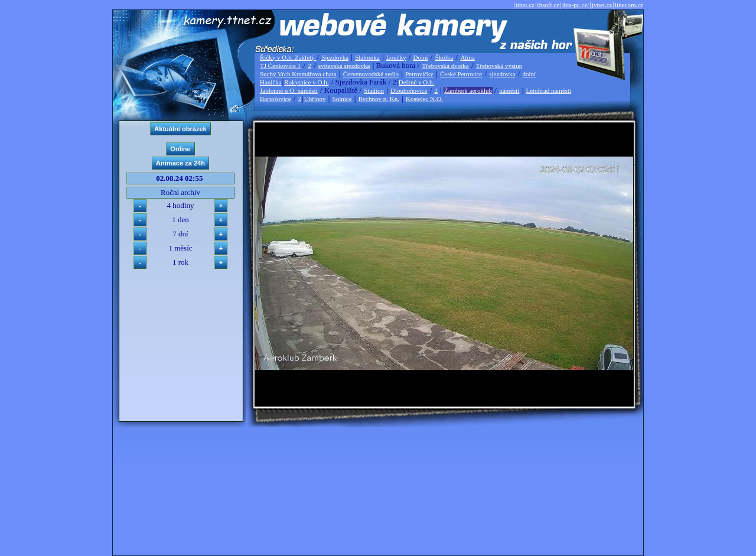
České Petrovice (461, 74)
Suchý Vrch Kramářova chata (298, 74)
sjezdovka (502, 74)
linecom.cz (629, 5)
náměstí (509, 90)
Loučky (396, 57)
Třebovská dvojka (446, 66)
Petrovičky (419, 74)
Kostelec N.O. (424, 99)
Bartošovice (276, 99)
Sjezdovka (335, 57)
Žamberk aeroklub (468, 90)
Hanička (271, 82)
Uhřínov (315, 99)
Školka (444, 57)
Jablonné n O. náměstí (289, 90)
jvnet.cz (602, 5)
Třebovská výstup (499, 66)
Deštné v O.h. (417, 82)
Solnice (342, 99)
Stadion (374, 90)
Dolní (421, 57)
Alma (467, 57)
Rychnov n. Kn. (379, 99)
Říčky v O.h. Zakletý (288, 57)
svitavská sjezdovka (344, 66)
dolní (529, 74)
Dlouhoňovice (409, 90)
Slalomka (367, 57)
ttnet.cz (525, 5)
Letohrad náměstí (549, 90)
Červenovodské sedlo (371, 74)
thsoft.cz (549, 5)
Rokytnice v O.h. (306, 82)
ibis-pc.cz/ (576, 5)
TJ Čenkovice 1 (280, 66)
